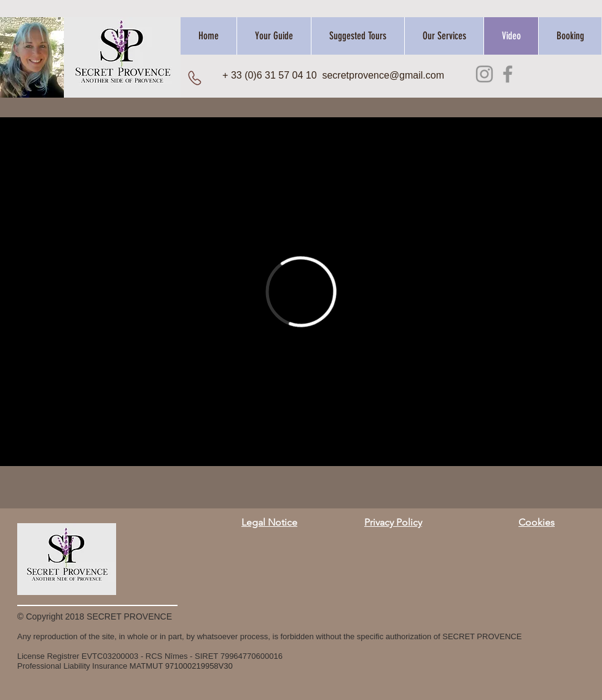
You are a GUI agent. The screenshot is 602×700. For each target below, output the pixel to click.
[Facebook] (508, 74)
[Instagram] (484, 74)
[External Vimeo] (301, 292)
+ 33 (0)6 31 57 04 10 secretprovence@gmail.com (333, 75)
